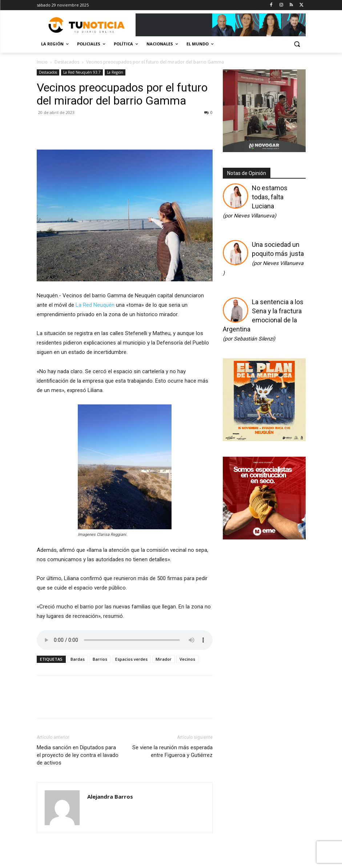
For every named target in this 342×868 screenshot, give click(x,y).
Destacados (67, 62)
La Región (115, 72)
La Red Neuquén (95, 305)
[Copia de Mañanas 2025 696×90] (221, 25)
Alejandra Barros (110, 796)
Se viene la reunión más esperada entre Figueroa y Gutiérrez (172, 751)
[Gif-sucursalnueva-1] (264, 150)
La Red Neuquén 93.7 (82, 72)
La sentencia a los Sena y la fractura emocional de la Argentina (263, 320)
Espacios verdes (131, 659)
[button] (297, 44)
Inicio (42, 62)
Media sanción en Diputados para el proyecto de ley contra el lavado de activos (78, 755)
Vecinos (187, 659)
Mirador (164, 659)
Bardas (78, 659)
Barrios (100, 659)
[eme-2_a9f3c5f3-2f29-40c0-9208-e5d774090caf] (264, 537)
